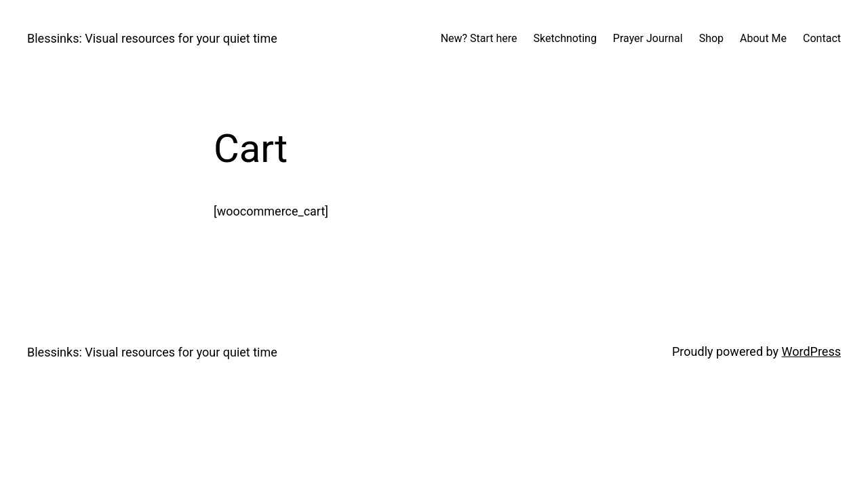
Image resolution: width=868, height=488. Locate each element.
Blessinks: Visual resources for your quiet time (152, 38)
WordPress (811, 351)
